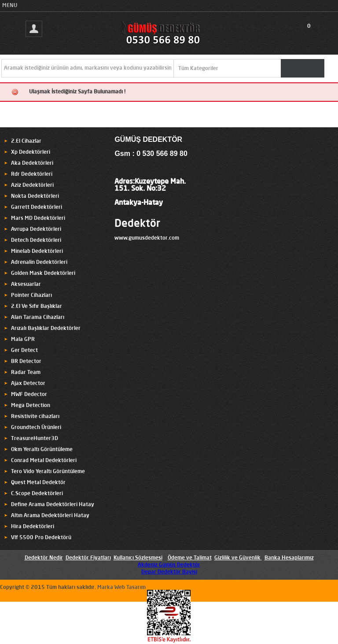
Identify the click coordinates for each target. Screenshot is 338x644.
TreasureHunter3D (35, 439)
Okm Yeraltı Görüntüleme (42, 450)
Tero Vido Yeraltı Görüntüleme (48, 472)
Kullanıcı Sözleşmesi (138, 558)
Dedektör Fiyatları (88, 558)
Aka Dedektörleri (32, 163)
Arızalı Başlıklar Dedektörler (46, 329)
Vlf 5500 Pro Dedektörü (41, 538)
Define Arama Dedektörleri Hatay (53, 505)
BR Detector (26, 362)
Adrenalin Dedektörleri (39, 263)
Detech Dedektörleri (36, 241)
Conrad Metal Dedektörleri (44, 461)
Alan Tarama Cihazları (38, 318)
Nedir (55, 558)
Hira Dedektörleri (33, 527)
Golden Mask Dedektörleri (43, 274)
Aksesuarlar (26, 285)
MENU (10, 6)
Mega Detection (31, 406)
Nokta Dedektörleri (35, 196)
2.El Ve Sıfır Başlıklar (37, 307)
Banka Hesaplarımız (289, 558)
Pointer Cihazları (31, 296)
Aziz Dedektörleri (32, 185)
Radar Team (26, 373)
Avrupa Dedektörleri (36, 229)
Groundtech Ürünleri (36, 428)
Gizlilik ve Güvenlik (237, 558)
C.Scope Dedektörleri (37, 494)
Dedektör (137, 224)
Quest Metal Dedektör (38, 483)
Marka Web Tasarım (121, 588)
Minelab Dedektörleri (37, 252)
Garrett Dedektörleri (37, 207)
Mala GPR (23, 340)
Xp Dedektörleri (31, 152)
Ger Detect (24, 351)
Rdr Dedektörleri (32, 174)
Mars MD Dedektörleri (38, 218)
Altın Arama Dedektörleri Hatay (50, 516)
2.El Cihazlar (26, 141)
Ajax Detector (28, 384)
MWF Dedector (29, 395)
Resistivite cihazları (35, 417)
